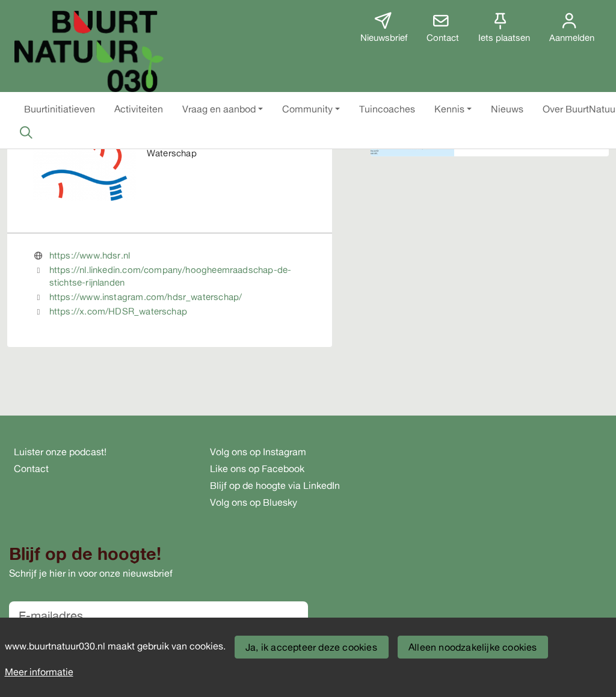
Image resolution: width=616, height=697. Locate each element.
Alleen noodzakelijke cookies (473, 647)
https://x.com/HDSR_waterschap (118, 311)
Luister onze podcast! (60, 452)
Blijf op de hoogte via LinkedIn (275, 485)
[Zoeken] (26, 132)
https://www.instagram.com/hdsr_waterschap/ (146, 297)
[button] (60, 109)
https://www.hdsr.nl (90, 255)
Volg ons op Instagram (258, 452)
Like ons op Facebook (257, 468)
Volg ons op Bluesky (254, 502)
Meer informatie (39, 672)
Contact (31, 468)
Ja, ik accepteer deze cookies (311, 647)
